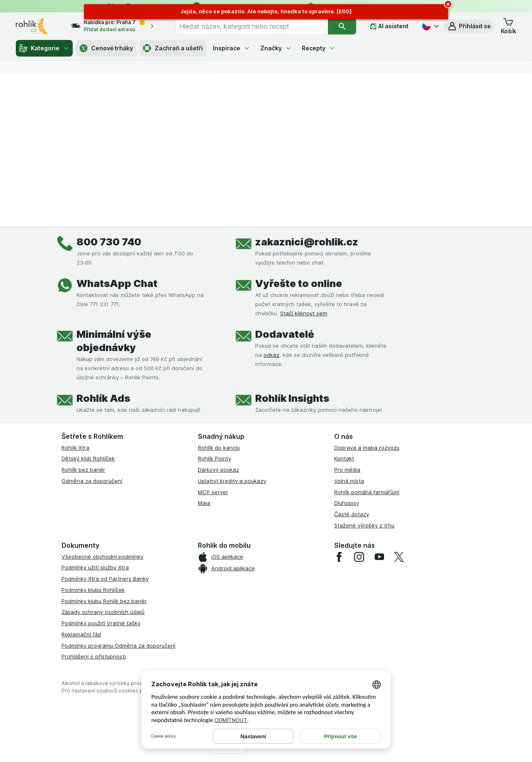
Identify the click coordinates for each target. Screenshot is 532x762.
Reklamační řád (81, 634)
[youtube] (379, 557)
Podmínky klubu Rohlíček (93, 590)
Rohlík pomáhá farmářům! (367, 492)
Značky (276, 48)
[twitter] (399, 557)
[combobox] (252, 26)
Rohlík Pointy (214, 458)
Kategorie (44, 48)
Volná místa (349, 481)
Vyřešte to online (299, 283)
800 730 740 (109, 242)
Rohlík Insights (292, 398)
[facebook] (339, 557)
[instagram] (359, 557)
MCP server (213, 492)
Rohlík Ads (103, 398)
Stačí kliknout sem (304, 313)
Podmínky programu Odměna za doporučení (118, 646)
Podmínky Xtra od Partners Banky (105, 579)
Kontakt (344, 458)
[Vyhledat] (342, 26)
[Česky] (430, 26)
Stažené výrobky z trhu (364, 525)
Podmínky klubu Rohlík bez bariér (104, 601)
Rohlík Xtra (75, 448)
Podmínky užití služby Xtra (95, 567)
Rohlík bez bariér (83, 470)
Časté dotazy (352, 514)
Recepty (319, 48)
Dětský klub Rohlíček (88, 458)
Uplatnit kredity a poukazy (232, 481)
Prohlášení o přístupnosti (94, 656)
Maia (204, 503)
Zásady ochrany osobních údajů (103, 612)
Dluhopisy (347, 503)
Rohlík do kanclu (219, 448)
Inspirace (232, 48)
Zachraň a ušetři (173, 48)
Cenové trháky (106, 48)
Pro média (347, 470)
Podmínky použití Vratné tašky (101, 623)
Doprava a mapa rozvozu (367, 448)
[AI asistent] (389, 26)
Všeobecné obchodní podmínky (102, 557)
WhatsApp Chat (117, 283)
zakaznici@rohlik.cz (307, 242)
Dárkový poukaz (218, 470)
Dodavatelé (285, 334)
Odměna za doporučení (92, 481)
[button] (469, 26)
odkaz (271, 355)
